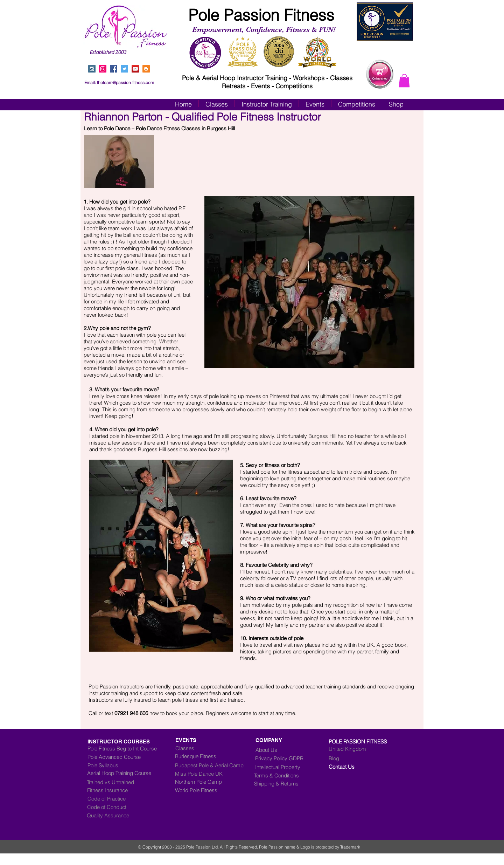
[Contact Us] (358, 767)
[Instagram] (103, 69)
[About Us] (269, 750)
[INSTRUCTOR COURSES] (134, 741)
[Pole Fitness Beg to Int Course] (122, 748)
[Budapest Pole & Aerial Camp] (215, 765)
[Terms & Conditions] (281, 775)
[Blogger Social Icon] (146, 69)
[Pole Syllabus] (127, 765)
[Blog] (358, 758)
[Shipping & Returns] (281, 783)
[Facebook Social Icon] (114, 69)
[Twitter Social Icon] (124, 69)
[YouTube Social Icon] (135, 69)
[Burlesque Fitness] (203, 756)
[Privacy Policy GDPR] (285, 758)
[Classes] (215, 748)
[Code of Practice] (117, 798)
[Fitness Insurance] (117, 790)
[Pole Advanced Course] (120, 757)
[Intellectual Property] (283, 767)
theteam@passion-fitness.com (125, 83)
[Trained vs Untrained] (127, 782)
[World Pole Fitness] (215, 790)
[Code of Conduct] (117, 807)
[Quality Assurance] (116, 815)
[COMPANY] (271, 740)
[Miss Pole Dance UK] (210, 774)
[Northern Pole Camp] (215, 782)
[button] (404, 81)
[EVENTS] (209, 740)
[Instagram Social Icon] (92, 69)
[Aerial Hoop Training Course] (128, 773)
